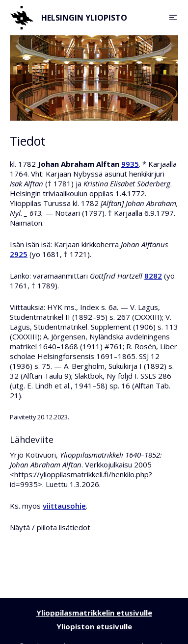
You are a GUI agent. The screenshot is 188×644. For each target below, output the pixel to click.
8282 (153, 276)
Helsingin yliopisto (68, 18)
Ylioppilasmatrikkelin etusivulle (94, 613)
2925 (19, 254)
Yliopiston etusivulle (94, 626)
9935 (130, 164)
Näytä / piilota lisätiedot (50, 527)
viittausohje (64, 506)
